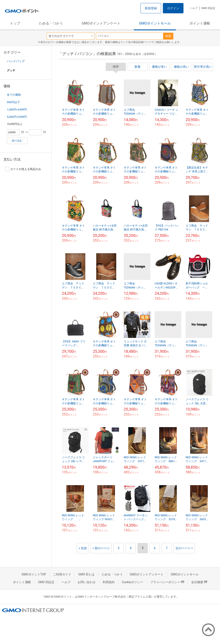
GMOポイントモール (155, 23)
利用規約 (109, 582)
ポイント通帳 (200, 23)
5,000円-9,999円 (17, 117)
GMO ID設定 (208, 8)
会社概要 (199, 582)
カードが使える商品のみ (23, 169)
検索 (168, 36)
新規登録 (151, 8)
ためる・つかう (51, 23)
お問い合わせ (87, 582)
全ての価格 (14, 95)
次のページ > (184, 548)
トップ (15, 23)
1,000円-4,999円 (17, 110)
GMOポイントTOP (34, 574)
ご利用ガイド (62, 574)
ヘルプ (194, 8)
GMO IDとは (86, 574)
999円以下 (13, 102)
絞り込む (17, 141)
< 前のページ (101, 548)
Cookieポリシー (132, 582)
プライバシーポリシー (167, 582)
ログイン (173, 8)
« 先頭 (83, 548)
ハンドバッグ (16, 61)
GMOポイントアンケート (101, 23)
